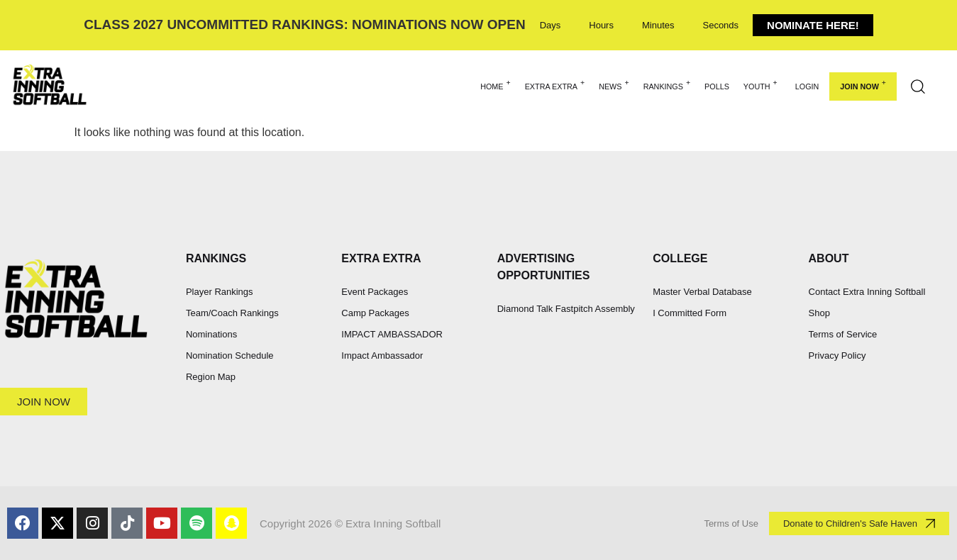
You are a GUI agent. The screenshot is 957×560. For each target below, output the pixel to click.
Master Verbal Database (702, 292)
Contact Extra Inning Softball (867, 292)
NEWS (614, 85)
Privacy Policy (837, 355)
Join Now (863, 85)
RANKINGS (667, 85)
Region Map (211, 377)
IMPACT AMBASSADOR (392, 334)
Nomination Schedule (230, 355)
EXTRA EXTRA (555, 85)
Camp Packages (375, 313)
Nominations (211, 334)
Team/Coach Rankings (232, 313)
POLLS (717, 86)
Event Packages (375, 292)
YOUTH (760, 85)
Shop (819, 313)
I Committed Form (690, 313)
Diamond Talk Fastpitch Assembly (566, 309)
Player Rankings (220, 292)
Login (807, 86)
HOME (496, 85)
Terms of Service (843, 334)
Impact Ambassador (382, 355)
